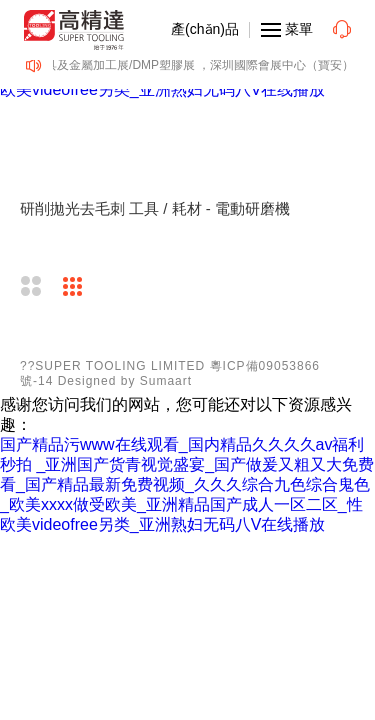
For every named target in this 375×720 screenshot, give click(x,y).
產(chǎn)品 (205, 29)
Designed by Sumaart (125, 381)
